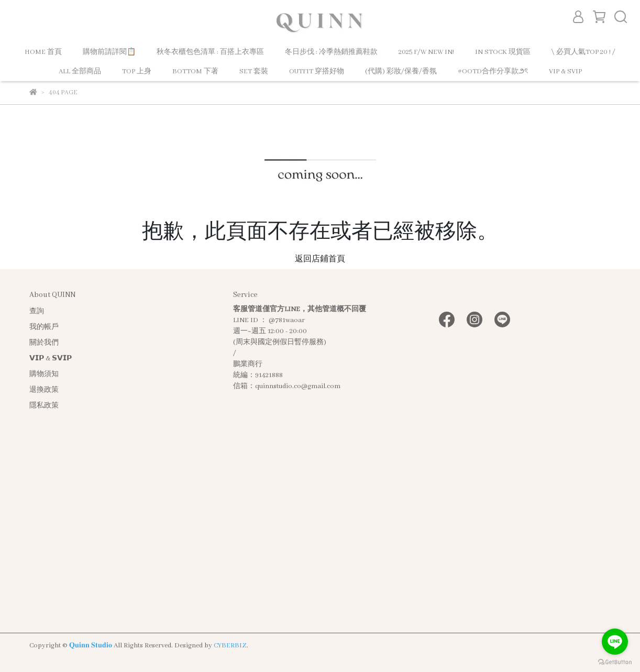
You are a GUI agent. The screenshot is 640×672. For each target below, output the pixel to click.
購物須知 (44, 374)
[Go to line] (615, 642)
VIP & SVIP (565, 71)
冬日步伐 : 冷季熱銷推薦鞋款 (331, 52)
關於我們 (44, 343)
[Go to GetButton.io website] (615, 662)
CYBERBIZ (230, 646)
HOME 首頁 (43, 52)
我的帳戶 (44, 327)
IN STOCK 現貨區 (503, 52)
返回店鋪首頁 (320, 259)
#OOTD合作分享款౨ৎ (493, 71)
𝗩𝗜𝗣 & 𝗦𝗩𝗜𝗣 (51, 359)
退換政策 (44, 390)
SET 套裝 (254, 71)
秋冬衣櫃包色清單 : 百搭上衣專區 (210, 52)
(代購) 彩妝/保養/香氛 (401, 71)
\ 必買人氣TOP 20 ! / (583, 52)
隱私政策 (44, 406)
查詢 (37, 311)
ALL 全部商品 (80, 71)
